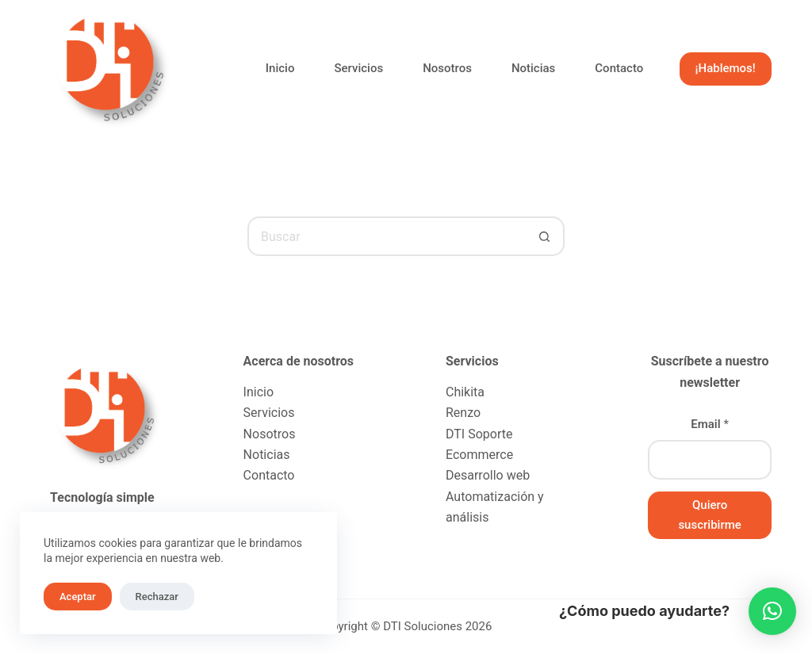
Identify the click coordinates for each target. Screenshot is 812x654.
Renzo (463, 413)
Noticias (533, 68)
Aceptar (78, 597)
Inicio (280, 68)
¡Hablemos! (726, 68)
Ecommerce (479, 455)
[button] (772, 611)
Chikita (465, 392)
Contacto (619, 68)
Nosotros (447, 68)
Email (710, 424)
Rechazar (157, 597)
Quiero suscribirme (709, 515)
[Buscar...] (386, 236)
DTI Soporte (479, 434)
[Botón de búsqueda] (545, 236)
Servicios (358, 68)
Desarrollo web (488, 475)
